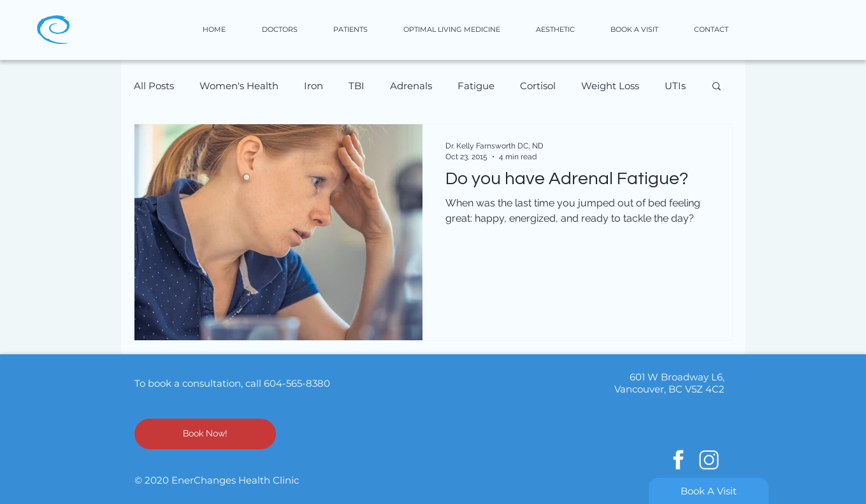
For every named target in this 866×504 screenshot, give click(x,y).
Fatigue (476, 86)
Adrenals (411, 86)
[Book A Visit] (709, 491)
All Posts (154, 86)
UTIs (675, 86)
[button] (566, 30)
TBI (357, 86)
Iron (314, 86)
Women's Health (239, 86)
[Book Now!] (205, 434)
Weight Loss (610, 86)
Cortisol (538, 86)
